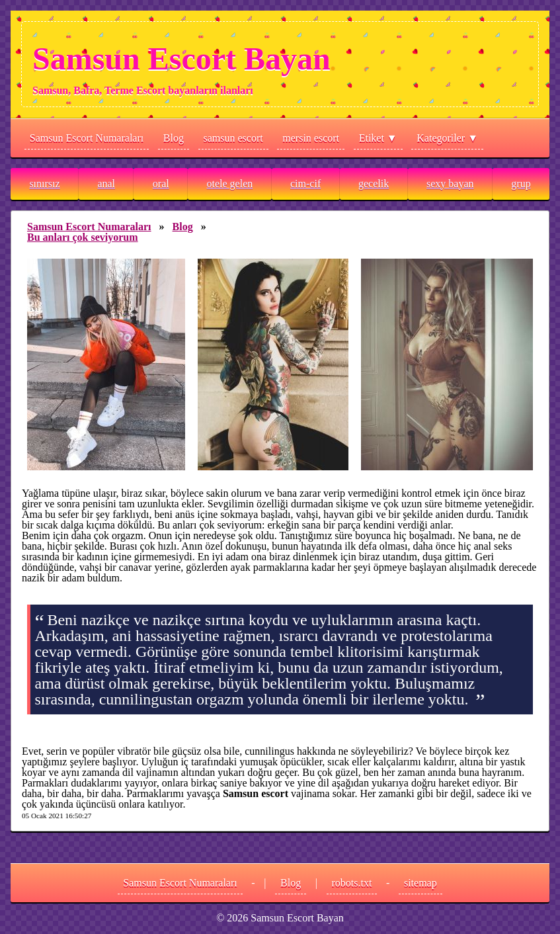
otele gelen (229, 184)
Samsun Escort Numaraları (87, 138)
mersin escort (311, 138)
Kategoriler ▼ (447, 138)
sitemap (420, 883)
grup (521, 184)
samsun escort (233, 138)
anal (106, 184)
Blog (174, 138)
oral (161, 184)
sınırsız (44, 184)
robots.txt (352, 883)
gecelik (374, 184)
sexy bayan (450, 184)
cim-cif (305, 184)
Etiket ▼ (378, 138)
